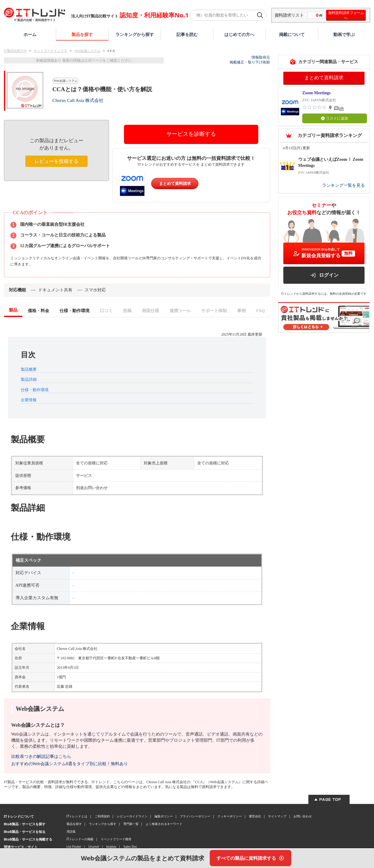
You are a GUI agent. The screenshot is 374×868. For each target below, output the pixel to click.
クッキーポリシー (230, 816)
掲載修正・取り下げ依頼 (250, 62)
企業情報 (29, 400)
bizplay (111, 847)
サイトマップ (277, 816)
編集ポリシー (164, 816)
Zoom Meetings (316, 93)
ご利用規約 (102, 816)
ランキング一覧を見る (343, 185)
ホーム (30, 34)
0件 (341, 109)
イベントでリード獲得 (116, 839)
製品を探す (82, 34)
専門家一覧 (131, 824)
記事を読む (187, 34)
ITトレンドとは (77, 816)
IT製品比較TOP (15, 51)
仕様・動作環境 (35, 390)
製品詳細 (29, 379)
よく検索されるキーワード (164, 824)
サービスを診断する (191, 134)
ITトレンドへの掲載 (80, 839)
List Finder (74, 847)
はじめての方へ (239, 34)
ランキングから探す (135, 34)
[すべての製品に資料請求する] (251, 858)
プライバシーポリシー (195, 816)
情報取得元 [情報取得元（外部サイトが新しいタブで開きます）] (261, 57)
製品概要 (29, 369)
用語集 (71, 831)
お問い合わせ (303, 816)
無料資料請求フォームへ (346, 15)
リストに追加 (334, 118)
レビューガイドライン (132, 816)
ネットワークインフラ (50, 51)
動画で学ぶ (344, 34)
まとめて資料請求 (175, 184)
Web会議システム (87, 51)
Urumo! (94, 847)
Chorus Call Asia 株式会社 (78, 100)
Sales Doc (130, 847)
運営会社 (255, 816)
